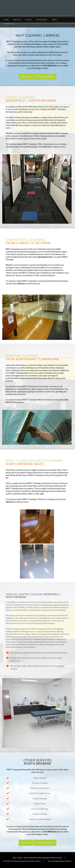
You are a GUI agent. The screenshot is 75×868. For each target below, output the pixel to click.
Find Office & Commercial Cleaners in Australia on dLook (22, 861)
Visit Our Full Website (45, 77)
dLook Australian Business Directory (60, 861)
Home (6, 20)
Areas (54, 20)
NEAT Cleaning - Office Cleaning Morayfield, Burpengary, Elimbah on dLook (37, 858)
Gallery (28, 20)
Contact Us (9, 24)
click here (47, 147)
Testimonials (42, 20)
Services (17, 20)
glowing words (45, 257)
